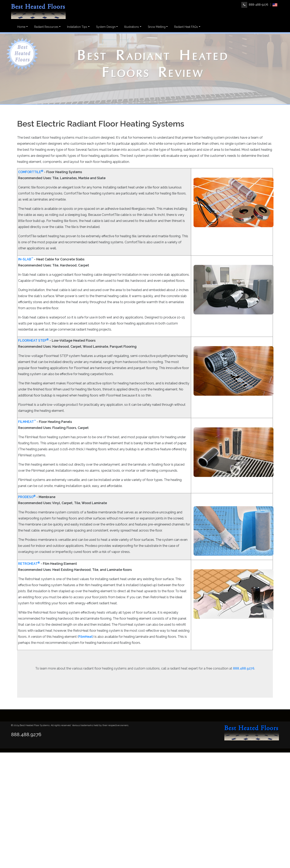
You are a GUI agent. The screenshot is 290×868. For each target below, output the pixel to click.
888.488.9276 (26, 734)
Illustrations (132, 27)
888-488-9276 (255, 5)
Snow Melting (157, 27)
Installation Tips (77, 27)
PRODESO (27, 514)
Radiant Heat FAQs (186, 27)
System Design (106, 27)
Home (21, 27)
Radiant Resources (46, 27)
